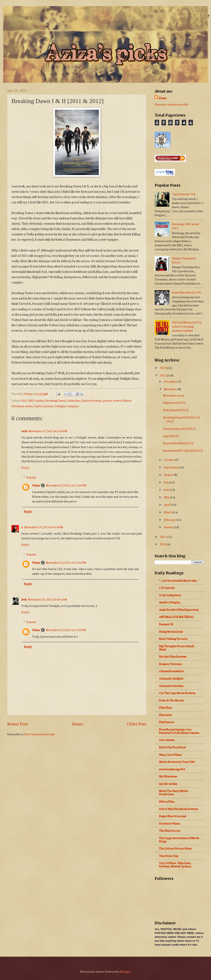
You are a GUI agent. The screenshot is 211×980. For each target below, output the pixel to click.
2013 (163, 368)
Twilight (60, 406)
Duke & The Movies (171, 700)
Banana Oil (166, 624)
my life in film (168, 783)
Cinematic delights (171, 678)
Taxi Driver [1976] (183, 194)
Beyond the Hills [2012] (178, 443)
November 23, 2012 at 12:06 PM (66, 630)
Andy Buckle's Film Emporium (179, 609)
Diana (36, 485)
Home (78, 723)
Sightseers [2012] (174, 402)
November (171, 389)
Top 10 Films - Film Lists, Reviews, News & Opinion (175, 864)
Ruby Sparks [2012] (176, 410)
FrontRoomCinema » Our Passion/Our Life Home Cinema (179, 731)
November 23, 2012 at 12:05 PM (66, 562)
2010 (163, 544)
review (117, 400)
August (169, 474)
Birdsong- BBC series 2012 (185, 226)
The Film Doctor (170, 830)
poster (107, 400)
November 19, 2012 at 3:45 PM (48, 431)
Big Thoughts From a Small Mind (177, 647)
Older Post (137, 723)
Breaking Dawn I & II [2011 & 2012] (181, 419)
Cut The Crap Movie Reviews (177, 693)
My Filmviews (168, 776)
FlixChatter (167, 722)
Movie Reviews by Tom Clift (177, 762)
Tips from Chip (169, 856)
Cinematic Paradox (171, 686)
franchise (74, 400)
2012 (24, 400)
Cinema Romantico (171, 671)
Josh (24, 599)
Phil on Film (167, 801)
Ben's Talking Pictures (173, 638)
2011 (163, 536)
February (170, 519)
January (169, 527)
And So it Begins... (170, 602)
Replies (31, 477)
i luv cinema (167, 740)
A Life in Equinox (170, 595)
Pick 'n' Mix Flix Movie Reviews (179, 809)
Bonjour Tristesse (170, 664)
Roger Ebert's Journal (173, 816)
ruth (24, 431)
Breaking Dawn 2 (56, 400)
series (29, 406)
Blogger (125, 971)
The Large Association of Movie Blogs (179, 839)
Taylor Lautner (44, 406)
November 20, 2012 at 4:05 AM (47, 599)
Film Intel (165, 715)
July (167, 482)
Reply (25, 467)
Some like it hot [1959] (186, 292)
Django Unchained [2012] (184, 260)
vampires (73, 406)
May (167, 497)
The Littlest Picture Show (175, 848)
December (171, 381)
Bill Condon (36, 400)
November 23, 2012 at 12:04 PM (66, 485)
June (167, 489)
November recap (174, 395)
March (168, 512)
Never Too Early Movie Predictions (174, 792)
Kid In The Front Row (172, 747)
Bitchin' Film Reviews (173, 656)
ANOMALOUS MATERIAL (176, 617)
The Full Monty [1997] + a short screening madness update (187, 326)
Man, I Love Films (170, 754)
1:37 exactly (167, 587)
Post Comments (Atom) (39, 734)
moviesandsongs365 (172, 769)
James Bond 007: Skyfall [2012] (183, 450)
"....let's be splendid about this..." (179, 580)
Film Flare (166, 707)
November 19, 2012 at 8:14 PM (44, 527)
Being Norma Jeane (171, 631)
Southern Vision (169, 823)
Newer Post (18, 723)
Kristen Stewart (92, 400)
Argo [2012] (171, 436)
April (168, 504)
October (170, 459)
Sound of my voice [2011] (179, 428)
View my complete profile (172, 104)
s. (22, 527)
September (171, 467)
